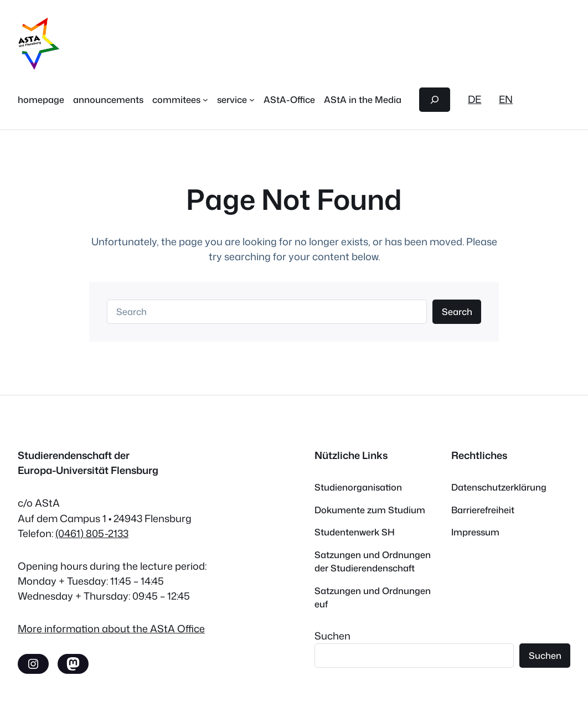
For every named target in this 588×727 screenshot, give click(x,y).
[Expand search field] (435, 100)
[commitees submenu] (205, 100)
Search (457, 311)
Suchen (332, 636)
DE (474, 99)
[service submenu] (252, 100)
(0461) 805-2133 (92, 533)
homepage (41, 99)
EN (506, 99)
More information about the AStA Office (111, 628)
